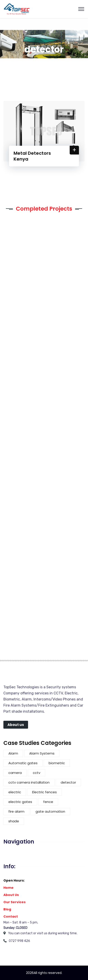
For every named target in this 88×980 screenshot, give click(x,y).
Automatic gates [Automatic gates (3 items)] (23, 763)
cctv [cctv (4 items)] (37, 773)
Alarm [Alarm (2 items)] (13, 753)
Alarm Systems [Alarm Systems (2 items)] (42, 753)
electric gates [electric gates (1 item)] (20, 802)
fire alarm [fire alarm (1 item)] (16, 811)
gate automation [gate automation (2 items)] (50, 811)
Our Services (14, 902)
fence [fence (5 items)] (48, 802)
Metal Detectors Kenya (32, 156)
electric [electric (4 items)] (15, 792)
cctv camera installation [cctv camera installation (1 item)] (29, 782)
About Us (11, 895)
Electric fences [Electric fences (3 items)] (44, 792)
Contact (11, 916)
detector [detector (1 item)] (68, 782)
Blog (7, 909)
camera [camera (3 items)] (15, 773)
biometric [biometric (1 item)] (57, 763)
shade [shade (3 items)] (14, 821)
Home (8, 888)
